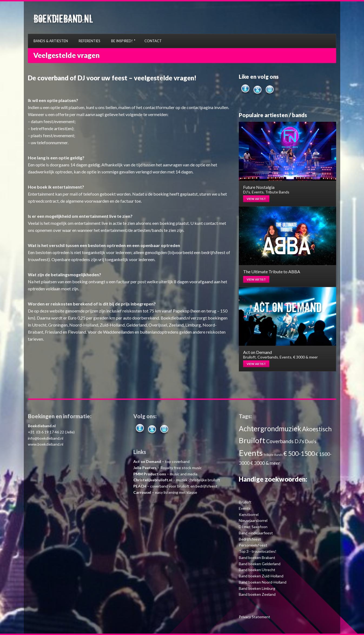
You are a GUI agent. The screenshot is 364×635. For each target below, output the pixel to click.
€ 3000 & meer (305, 357)
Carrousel (142, 492)
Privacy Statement (254, 617)
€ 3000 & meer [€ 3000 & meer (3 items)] (265, 463)
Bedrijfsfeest (250, 539)
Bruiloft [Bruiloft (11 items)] (252, 440)
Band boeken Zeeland (257, 594)
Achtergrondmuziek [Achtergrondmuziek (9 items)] (270, 429)
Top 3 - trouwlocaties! (258, 551)
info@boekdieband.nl (46, 438)
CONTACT (153, 41)
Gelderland (137, 325)
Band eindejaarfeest (256, 533)
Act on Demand (147, 461)
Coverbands (268, 357)
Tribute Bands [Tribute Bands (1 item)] (273, 455)
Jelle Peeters (145, 468)
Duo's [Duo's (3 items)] (311, 441)
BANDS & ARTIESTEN (51, 41)
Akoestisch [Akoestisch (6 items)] (317, 429)
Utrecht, (40, 325)
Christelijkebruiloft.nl (153, 480)
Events (258, 192)
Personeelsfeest (253, 545)
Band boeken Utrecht (257, 570)
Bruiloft (249, 357)
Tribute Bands (277, 192)
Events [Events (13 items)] (251, 453)
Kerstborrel (249, 514)
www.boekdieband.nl (46, 444)
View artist (256, 199)
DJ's (247, 192)
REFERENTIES (90, 41)
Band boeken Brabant (257, 557)
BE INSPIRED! (122, 41)
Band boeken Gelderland (260, 564)
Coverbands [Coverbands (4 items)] (280, 441)
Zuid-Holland (112, 325)
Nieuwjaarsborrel (253, 520)
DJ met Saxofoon (253, 527)
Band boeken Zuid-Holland (261, 576)
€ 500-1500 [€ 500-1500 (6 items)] (299, 454)
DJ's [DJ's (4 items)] (299, 441)
